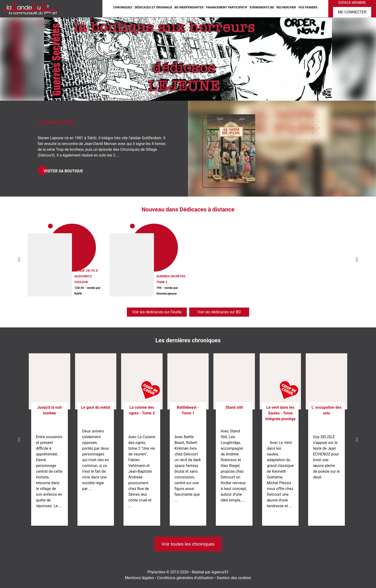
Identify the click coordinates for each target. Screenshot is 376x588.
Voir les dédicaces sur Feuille (157, 312)
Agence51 (220, 572)
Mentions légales (139, 578)
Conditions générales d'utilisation (185, 578)
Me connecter (352, 12)
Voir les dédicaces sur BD (219, 312)
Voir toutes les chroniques (188, 544)
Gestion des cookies (234, 578)
